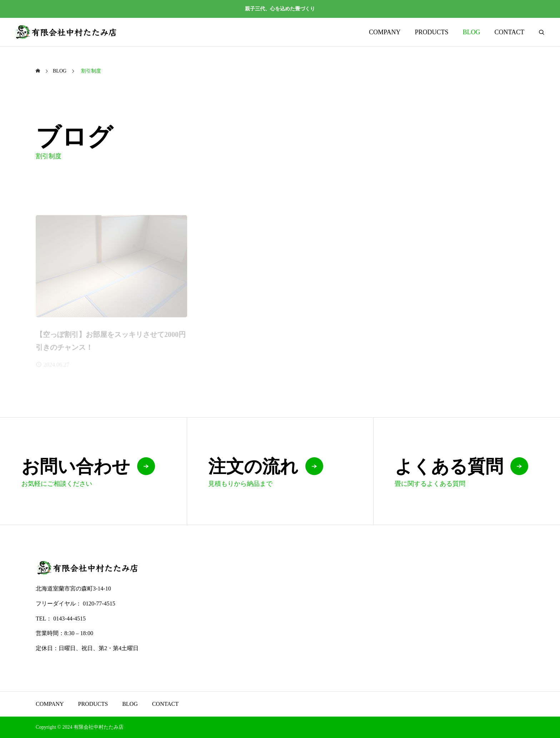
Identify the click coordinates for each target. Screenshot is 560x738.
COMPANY (385, 32)
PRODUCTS (431, 32)
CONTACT (509, 32)
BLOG (471, 32)
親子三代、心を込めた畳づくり (280, 9)
